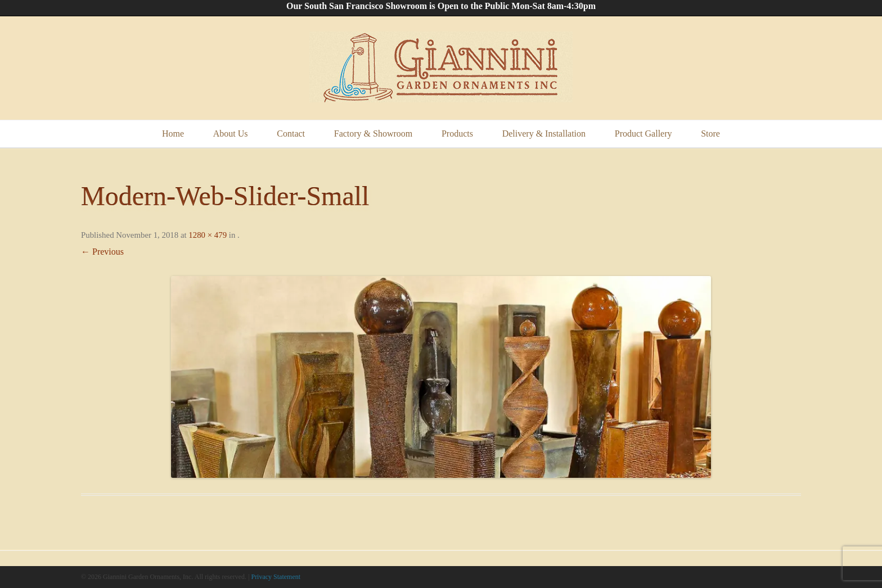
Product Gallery (643, 134)
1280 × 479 (208, 235)
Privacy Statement (276, 577)
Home (173, 134)
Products (457, 134)
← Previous (102, 252)
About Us (231, 134)
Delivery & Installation (544, 134)
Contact (291, 134)
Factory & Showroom (373, 134)
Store (710, 134)
